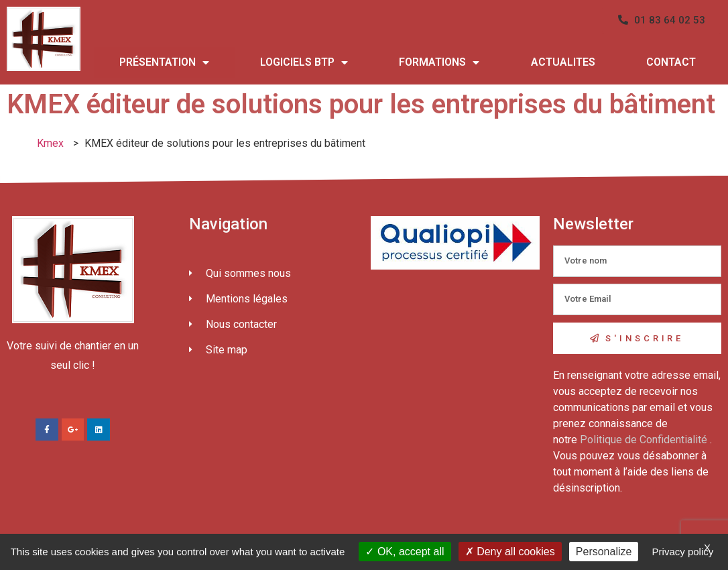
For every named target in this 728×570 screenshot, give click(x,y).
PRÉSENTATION (164, 62)
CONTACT (671, 62)
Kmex (50, 143)
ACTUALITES (563, 62)
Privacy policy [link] (683, 552)
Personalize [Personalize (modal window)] (604, 552)
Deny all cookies (510, 552)
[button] (662, 20)
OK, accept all (405, 552)
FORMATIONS (439, 62)
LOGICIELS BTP (304, 62)
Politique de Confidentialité (644, 440)
